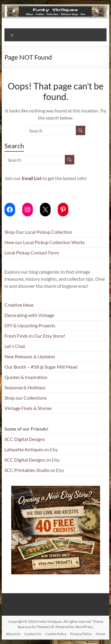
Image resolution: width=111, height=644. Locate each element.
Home (100, 634)
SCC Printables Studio (27, 470)
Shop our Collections (26, 398)
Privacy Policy (81, 634)
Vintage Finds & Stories (28, 408)
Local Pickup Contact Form (32, 252)
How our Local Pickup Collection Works (45, 242)
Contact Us (33, 634)
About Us (13, 634)
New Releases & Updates (30, 356)
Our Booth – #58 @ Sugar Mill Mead (41, 367)
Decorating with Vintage (29, 315)
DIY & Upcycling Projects (30, 325)
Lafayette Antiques (24, 449)
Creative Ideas (19, 305)
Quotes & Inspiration (26, 377)
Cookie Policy (56, 634)
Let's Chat (15, 346)
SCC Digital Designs (25, 439)
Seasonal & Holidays (25, 387)
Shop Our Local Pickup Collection (38, 232)
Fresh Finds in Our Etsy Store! (35, 336)
